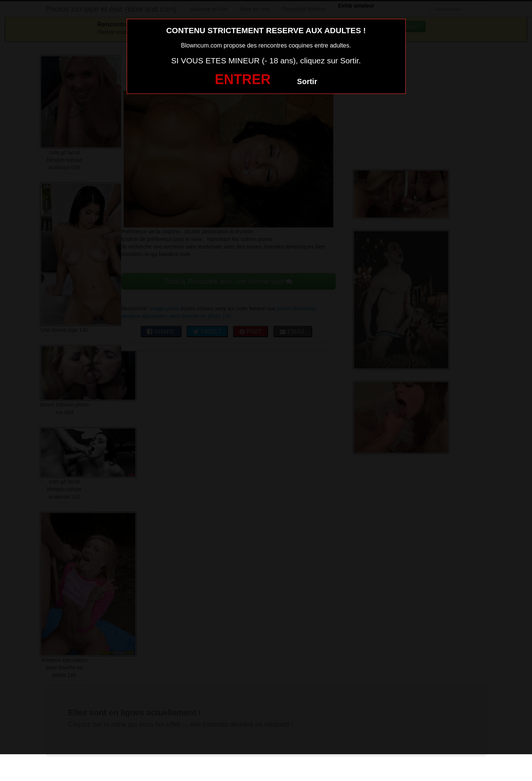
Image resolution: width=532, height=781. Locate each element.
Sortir (307, 81)
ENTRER (243, 79)
